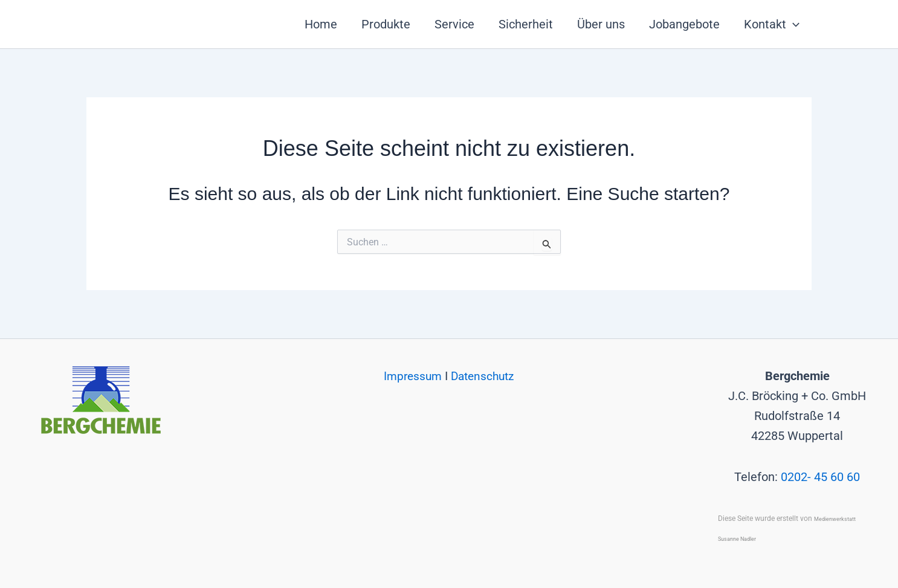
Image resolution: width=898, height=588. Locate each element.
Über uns (601, 24)
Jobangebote (684, 24)
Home (321, 24)
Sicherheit (526, 24)
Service (454, 24)
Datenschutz (484, 376)
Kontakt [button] (772, 24)
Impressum (412, 376)
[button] (793, 24)
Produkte (386, 24)
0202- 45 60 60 (820, 477)
